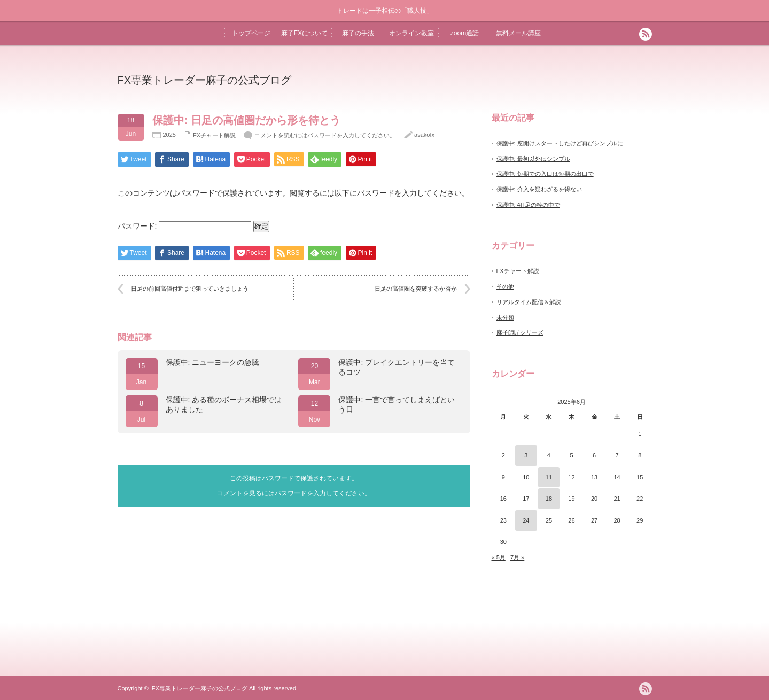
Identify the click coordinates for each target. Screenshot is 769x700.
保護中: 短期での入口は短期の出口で (545, 174)
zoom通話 (465, 33)
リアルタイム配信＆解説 (529, 302)
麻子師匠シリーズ (520, 332)
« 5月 (499, 557)
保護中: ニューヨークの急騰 (213, 362)
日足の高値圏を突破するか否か (416, 289)
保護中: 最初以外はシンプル (533, 159)
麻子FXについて (304, 33)
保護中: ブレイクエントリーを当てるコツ (397, 367)
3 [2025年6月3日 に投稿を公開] (526, 455)
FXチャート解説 (214, 135)
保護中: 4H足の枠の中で (528, 205)
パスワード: (185, 226)
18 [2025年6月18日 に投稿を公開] (549, 499)
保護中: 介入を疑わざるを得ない (539, 189)
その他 (505, 286)
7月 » (517, 557)
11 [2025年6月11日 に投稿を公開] (549, 477)
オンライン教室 (411, 33)
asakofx (424, 135)
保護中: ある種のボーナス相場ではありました (224, 405)
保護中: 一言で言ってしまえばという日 (397, 405)
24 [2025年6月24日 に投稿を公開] (526, 520)
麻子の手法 (358, 33)
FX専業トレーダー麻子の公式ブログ (205, 80)
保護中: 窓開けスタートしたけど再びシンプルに (560, 143)
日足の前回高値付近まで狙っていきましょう (190, 289)
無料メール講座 (518, 33)
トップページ (251, 33)
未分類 (505, 317)
